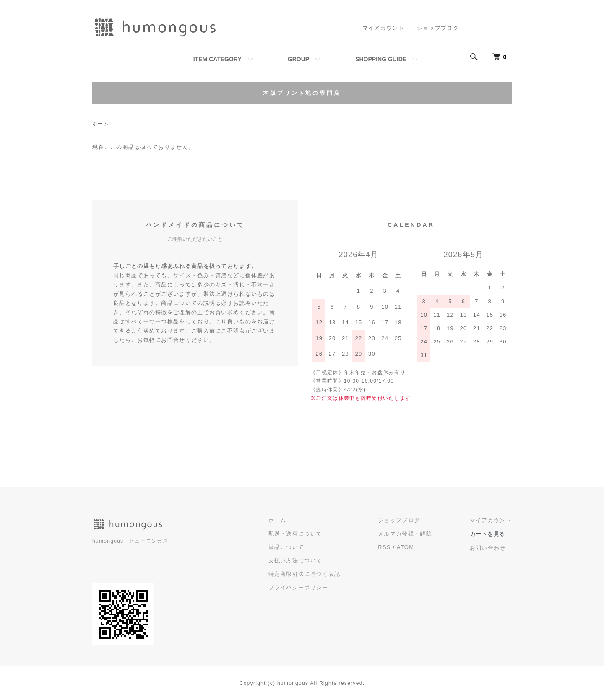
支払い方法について (295, 561)
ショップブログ (438, 28)
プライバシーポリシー (298, 587)
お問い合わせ (488, 548)
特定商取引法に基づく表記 (305, 574)
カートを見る (487, 534)
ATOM (406, 547)
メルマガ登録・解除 (405, 534)
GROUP (298, 59)
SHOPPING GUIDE (381, 59)
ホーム (101, 124)
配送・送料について (295, 534)
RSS (384, 547)
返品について (286, 547)
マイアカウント (383, 28)
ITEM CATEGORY (217, 59)
